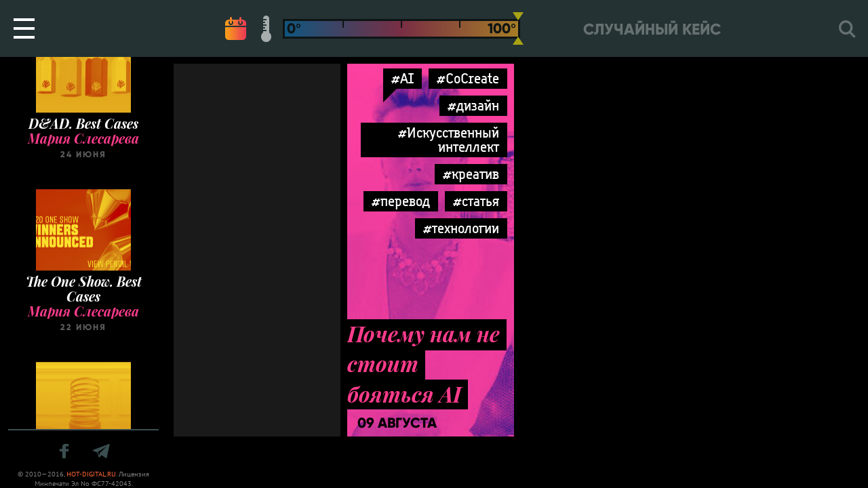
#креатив (471, 174)
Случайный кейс (652, 29)
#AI (402, 78)
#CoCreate (468, 78)
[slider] (518, 28)
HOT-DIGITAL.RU (91, 474)
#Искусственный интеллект (449, 140)
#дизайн (473, 105)
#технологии (461, 228)
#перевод (401, 201)
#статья (476, 201)
